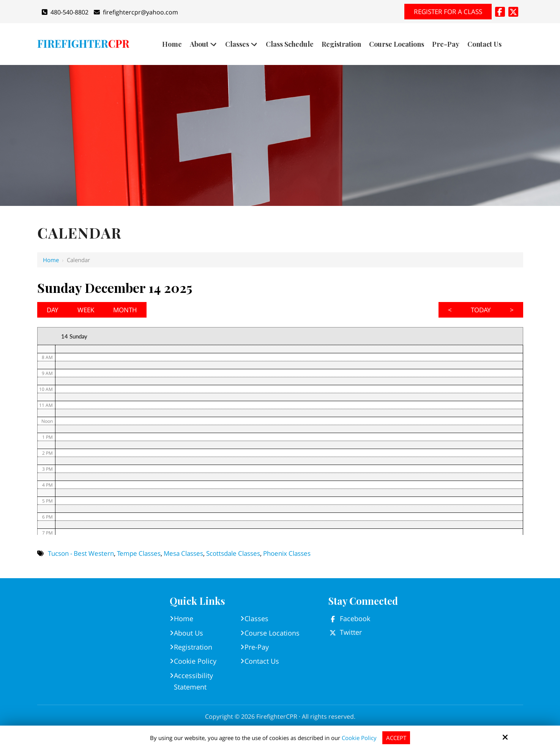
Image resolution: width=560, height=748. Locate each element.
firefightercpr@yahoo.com (136, 12)
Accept (396, 738)
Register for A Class (448, 12)
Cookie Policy (359, 738)
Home (51, 260)
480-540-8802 (65, 12)
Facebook (355, 618)
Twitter (351, 632)
